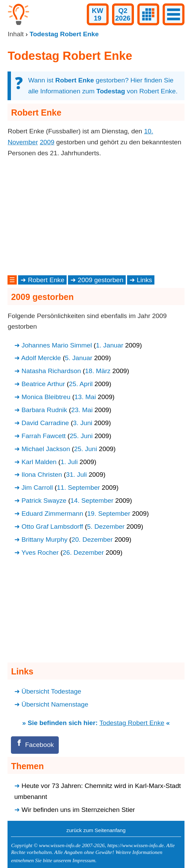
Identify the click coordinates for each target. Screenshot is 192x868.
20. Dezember (92, 540)
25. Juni (81, 436)
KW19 (98, 14)
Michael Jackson (46, 449)
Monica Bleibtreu (46, 397)
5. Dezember (106, 527)
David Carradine (45, 423)
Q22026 (123, 14)
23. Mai (82, 410)
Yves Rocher (40, 553)
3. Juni (83, 423)
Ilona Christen (42, 475)
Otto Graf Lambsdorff (52, 527)
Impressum (84, 860)
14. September (92, 501)
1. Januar (110, 345)
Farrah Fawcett (44, 436)
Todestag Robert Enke (132, 723)
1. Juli (69, 462)
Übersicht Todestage (51, 691)
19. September (109, 514)
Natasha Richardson (51, 371)
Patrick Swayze (44, 501)
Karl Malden (39, 462)
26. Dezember (83, 553)
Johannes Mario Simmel (57, 345)
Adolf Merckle (41, 358)
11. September (79, 488)
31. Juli (76, 475)
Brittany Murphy (44, 540)
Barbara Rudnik (44, 410)
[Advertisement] (96, 216)
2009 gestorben (101, 280)
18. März (98, 371)
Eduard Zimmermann (52, 514)
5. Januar (79, 358)
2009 (47, 142)
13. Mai (85, 397)
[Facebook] (35, 745)
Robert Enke (46, 280)
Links (144, 280)
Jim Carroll (37, 488)
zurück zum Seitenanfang (96, 830)
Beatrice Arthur (43, 384)
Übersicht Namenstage (55, 704)
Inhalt (16, 34)
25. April (81, 384)
